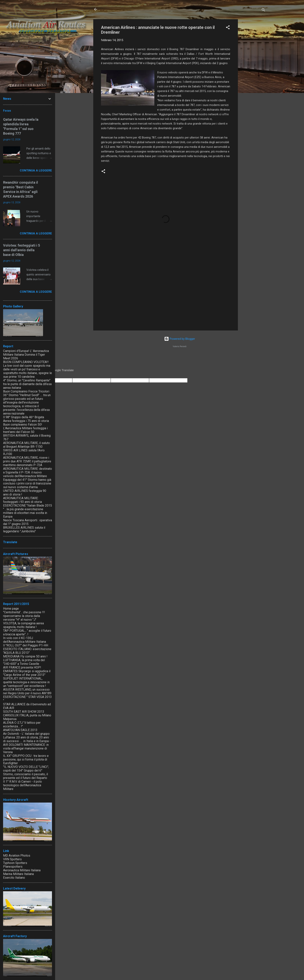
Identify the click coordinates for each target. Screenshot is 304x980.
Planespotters (13, 867)
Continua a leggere (36, 170)
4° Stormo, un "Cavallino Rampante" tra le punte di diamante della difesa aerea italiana (27, 384)
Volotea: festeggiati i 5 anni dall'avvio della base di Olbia (22, 250)
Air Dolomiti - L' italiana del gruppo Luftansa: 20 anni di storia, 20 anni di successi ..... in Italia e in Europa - (27, 737)
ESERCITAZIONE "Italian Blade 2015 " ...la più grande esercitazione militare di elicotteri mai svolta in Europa (28, 511)
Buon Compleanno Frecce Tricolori (26, 391)
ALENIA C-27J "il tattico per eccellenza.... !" (22, 724)
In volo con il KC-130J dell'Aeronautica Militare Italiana (25, 640)
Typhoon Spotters (15, 863)
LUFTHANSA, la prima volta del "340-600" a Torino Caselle (24, 662)
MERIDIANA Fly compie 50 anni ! (25, 656)
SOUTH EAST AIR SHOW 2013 (24, 712)
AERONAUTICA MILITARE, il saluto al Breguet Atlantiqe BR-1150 (26, 445)
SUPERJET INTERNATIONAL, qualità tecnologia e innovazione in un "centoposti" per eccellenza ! (26, 682)
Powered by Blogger (180, 339)
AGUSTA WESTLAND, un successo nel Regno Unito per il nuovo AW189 (27, 691)
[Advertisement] (253, 77)
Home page (11, 609)
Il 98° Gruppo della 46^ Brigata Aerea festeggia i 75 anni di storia (26, 419)
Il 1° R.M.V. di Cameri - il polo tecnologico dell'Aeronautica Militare (22, 785)
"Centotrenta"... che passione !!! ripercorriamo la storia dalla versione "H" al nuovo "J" (24, 616)
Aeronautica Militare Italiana (22, 870)
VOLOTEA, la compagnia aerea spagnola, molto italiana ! (23, 625)
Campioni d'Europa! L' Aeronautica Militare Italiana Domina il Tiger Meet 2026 (26, 355)
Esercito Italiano (14, 878)
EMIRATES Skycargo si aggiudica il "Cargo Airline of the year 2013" (27, 673)
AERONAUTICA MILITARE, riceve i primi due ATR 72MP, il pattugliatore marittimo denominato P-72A (27, 461)
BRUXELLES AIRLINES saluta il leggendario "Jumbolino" (24, 529)
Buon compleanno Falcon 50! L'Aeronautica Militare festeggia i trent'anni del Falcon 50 (25, 428)
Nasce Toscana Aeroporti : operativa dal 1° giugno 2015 (28, 522)
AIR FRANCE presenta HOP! (22, 667)
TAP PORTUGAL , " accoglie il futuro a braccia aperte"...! (27, 632)
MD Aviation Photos (17, 856)
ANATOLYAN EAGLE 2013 (20, 730)
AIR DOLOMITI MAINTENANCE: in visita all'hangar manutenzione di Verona (26, 748)
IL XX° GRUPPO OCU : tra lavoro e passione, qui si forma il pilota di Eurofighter (26, 759)
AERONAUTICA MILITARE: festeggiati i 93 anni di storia (22, 500)
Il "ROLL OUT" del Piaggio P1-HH (26, 645)
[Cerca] (263, 11)
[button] (228, 28)
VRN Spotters (12, 859)
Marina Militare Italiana (18, 874)
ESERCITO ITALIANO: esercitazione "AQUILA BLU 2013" (27, 651)
